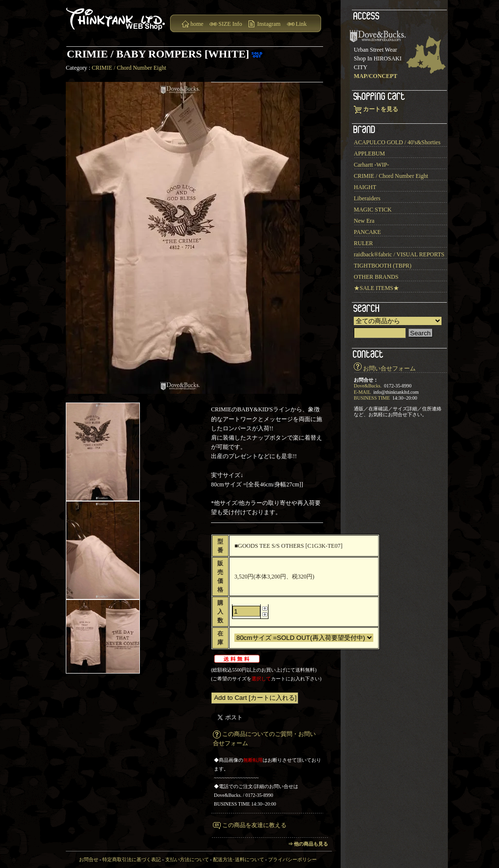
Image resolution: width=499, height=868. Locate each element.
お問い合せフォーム (389, 368)
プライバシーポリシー (292, 859)
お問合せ (89, 859)
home (197, 24)
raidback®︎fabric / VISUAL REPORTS (399, 254)
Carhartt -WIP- (371, 165)
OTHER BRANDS (376, 277)
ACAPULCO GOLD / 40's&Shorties (397, 142)
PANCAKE (367, 232)
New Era (364, 221)
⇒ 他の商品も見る (308, 844)
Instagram (269, 24)
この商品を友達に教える (254, 825)
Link (301, 24)
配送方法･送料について (239, 859)
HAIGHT (365, 187)
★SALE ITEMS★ (376, 288)
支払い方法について (187, 859)
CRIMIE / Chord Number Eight (129, 68)
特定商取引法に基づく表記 (132, 859)
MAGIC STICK (373, 210)
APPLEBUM (369, 154)
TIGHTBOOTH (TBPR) (383, 266)
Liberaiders (367, 198)
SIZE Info (230, 24)
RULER (363, 243)
